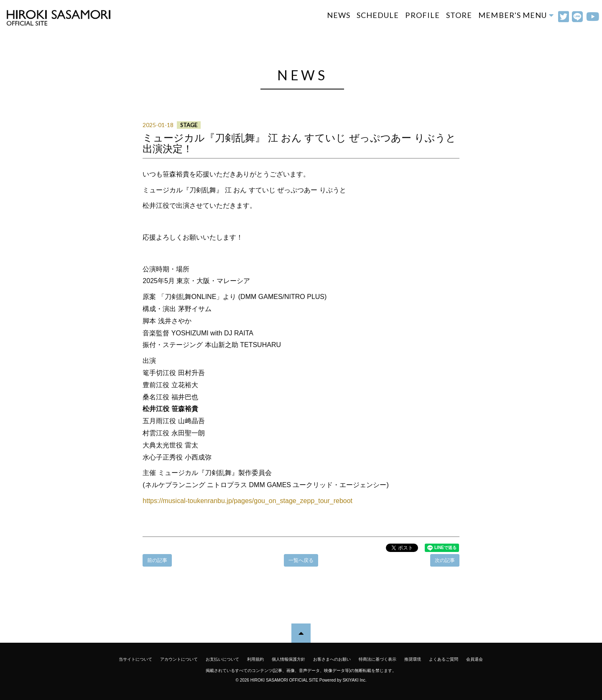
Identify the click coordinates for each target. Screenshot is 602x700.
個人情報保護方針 (288, 659)
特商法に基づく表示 (378, 659)
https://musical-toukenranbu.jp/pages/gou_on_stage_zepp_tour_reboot (247, 501)
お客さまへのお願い (332, 659)
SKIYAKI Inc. (354, 680)
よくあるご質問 (444, 659)
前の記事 (157, 560)
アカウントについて (179, 659)
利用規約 (255, 659)
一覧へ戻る (301, 560)
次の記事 (445, 560)
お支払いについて (222, 659)
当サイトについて (135, 659)
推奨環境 (413, 659)
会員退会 (474, 659)
